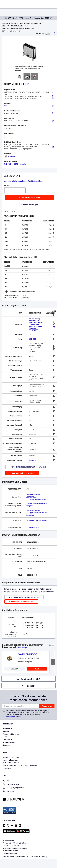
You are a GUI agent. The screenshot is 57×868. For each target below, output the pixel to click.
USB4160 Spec (31, 497)
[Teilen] (53, 34)
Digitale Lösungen (9, 742)
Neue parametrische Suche (22, 473)
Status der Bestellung (10, 760)
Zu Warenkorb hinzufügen (30, 197)
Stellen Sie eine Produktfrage (21, 601)
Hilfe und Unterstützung (11, 757)
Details (37, 669)
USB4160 (33, 339)
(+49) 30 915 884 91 (12, 785)
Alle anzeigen (23, 648)
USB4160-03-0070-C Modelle (15, 164)
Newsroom (7, 745)
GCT (6, 106)
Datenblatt (10, 156)
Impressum (7, 768)
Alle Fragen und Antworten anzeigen (24, 597)
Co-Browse (8, 792)
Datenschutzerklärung (15, 716)
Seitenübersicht (8, 740)
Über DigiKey (7, 729)
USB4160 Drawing (32, 527)
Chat (6, 781)
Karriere (5, 737)
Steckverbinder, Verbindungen (30, 23)
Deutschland (8, 840)
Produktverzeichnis (9, 23)
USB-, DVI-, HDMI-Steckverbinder (14, 26)
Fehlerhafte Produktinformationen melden (29, 467)
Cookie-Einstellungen (10, 853)
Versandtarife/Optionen (11, 763)
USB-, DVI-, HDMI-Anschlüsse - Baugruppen (18, 29)
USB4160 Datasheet (33, 495)
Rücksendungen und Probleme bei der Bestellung (20, 766)
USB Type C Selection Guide (36, 499)
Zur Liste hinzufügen (30, 205)
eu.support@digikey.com (13, 788)
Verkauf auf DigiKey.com (11, 734)
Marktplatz (6, 731)
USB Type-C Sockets (33, 510)
